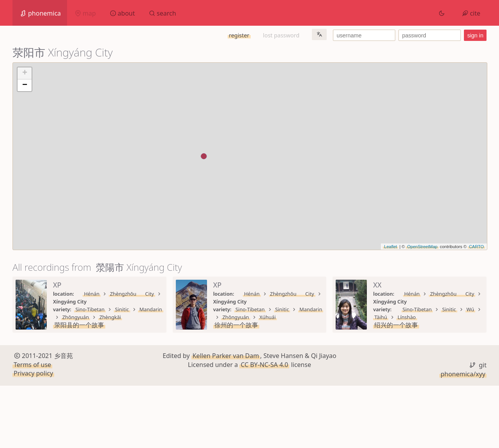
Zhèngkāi (219, 302)
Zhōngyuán (184, 302)
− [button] (25, 85)
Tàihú (162, 364)
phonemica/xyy (463, 436)
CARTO (476, 247)
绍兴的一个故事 (76, 372)
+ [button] (25, 73)
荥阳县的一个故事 (79, 309)
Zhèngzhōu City (121, 294)
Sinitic (120, 302)
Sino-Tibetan (88, 302)
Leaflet (390, 247)
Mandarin (149, 302)
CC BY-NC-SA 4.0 (264, 427)
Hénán (84, 294)
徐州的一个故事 (316, 309)
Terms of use (32, 427)
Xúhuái (456, 302)
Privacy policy (33, 436)
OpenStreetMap (422, 247)
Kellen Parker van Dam (226, 418)
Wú (142, 364)
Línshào (188, 364)
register (239, 35)
